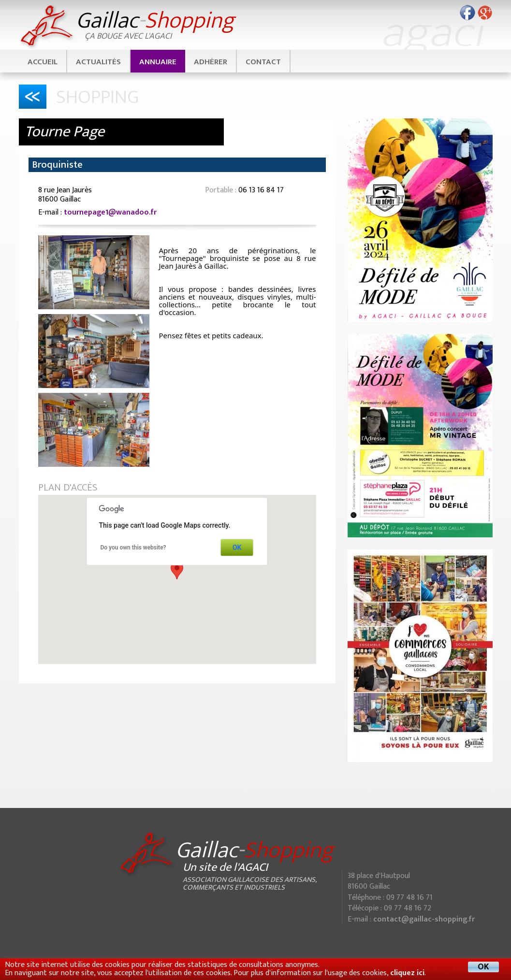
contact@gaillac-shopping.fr (424, 919)
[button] (177, 570)
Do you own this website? (133, 548)
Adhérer (211, 62)
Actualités (98, 62)
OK (237, 548)
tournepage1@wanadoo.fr (110, 212)
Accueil (43, 62)
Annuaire (158, 62)
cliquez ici (407, 973)
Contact (263, 62)
